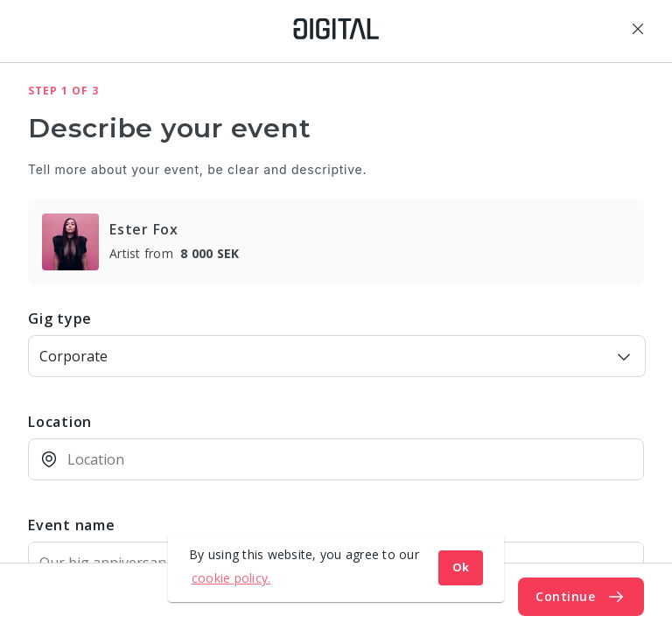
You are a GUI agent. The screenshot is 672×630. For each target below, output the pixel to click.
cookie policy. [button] (231, 578)
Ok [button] (461, 567)
